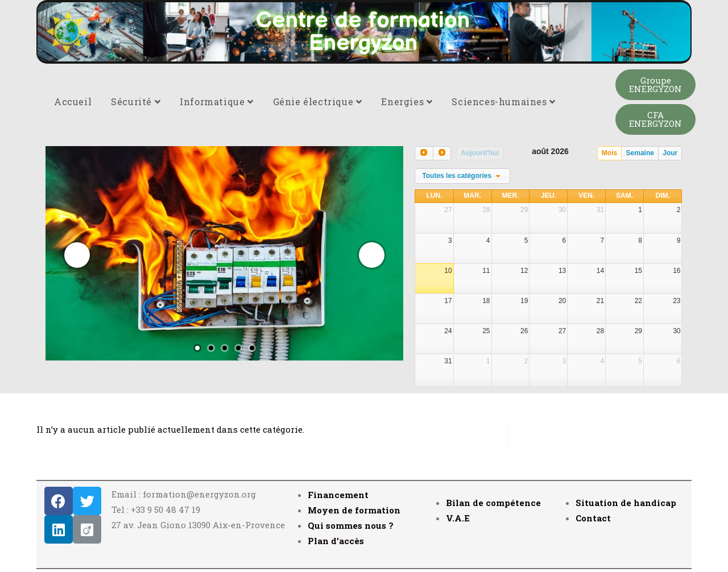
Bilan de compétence (493, 503)
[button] (655, 85)
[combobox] (462, 176)
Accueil (73, 101)
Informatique (216, 101)
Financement (338, 495)
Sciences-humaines (503, 101)
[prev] (424, 153)
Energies (407, 101)
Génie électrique (318, 101)
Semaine (640, 153)
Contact (593, 518)
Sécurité (136, 101)
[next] (442, 153)
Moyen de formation (354, 510)
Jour (670, 153)
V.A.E (458, 518)
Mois (609, 153)
